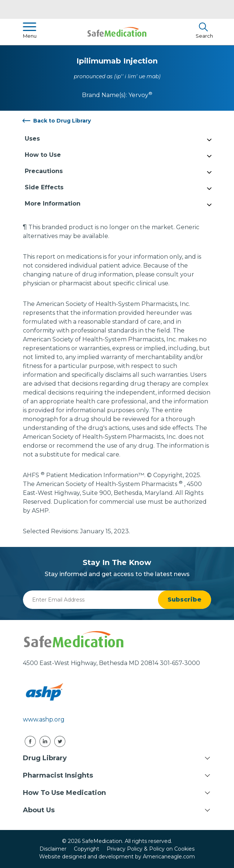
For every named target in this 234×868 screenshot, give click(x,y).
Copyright (87, 849)
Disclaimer (53, 849)
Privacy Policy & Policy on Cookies (151, 849)
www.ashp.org (44, 719)
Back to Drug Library (62, 121)
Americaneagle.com (169, 857)
